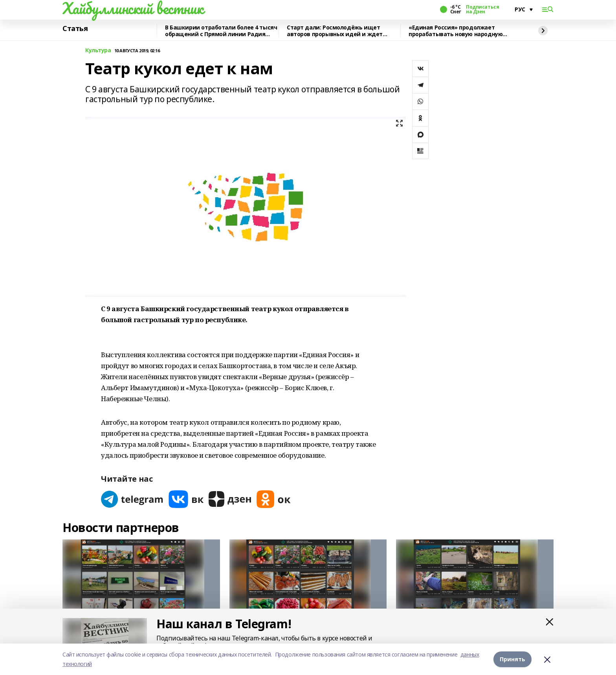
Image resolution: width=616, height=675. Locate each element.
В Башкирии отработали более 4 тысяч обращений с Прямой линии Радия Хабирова (221, 31)
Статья (75, 29)
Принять (512, 659)
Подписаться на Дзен (482, 9)
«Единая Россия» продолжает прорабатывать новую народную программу (456, 31)
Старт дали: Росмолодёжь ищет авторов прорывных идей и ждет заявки (335, 31)
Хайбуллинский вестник (133, 8)
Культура (98, 50)
